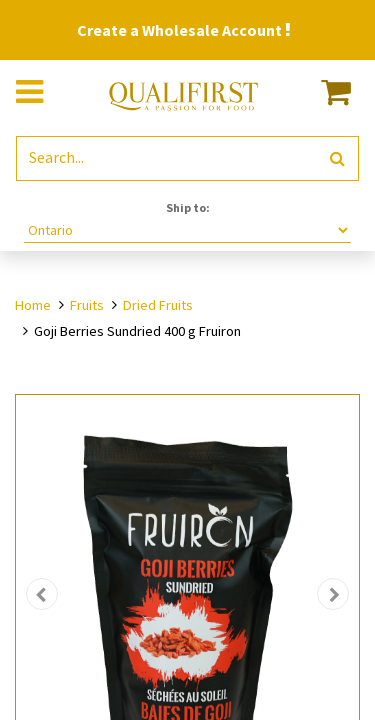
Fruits (87, 305)
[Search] (337, 158)
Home (33, 305)
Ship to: (188, 207)
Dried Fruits (158, 305)
